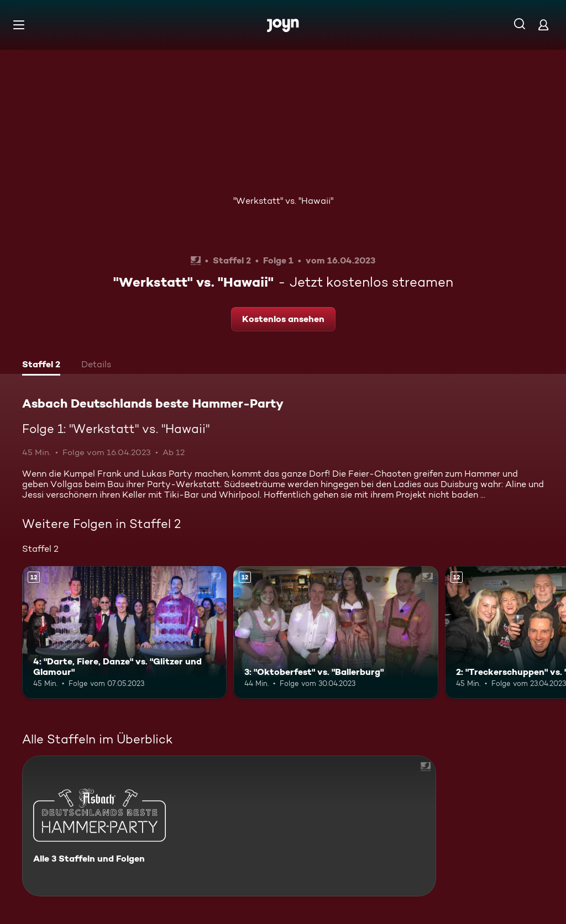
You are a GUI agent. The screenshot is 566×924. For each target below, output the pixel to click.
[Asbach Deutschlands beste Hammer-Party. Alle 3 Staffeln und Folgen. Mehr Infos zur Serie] (229, 826)
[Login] (543, 25)
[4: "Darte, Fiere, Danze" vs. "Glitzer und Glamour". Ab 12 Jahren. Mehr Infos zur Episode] (124, 633)
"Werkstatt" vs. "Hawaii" (283, 201)
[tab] (41, 366)
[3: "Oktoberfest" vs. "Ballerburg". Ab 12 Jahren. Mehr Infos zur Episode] (336, 633)
